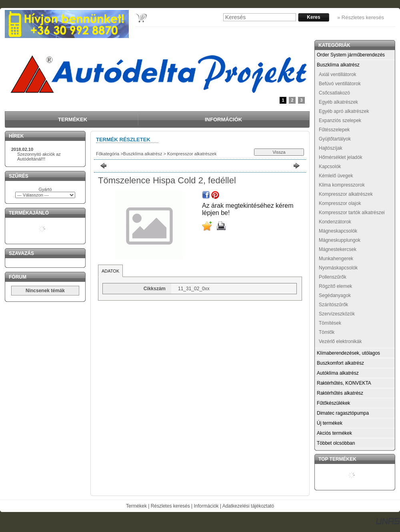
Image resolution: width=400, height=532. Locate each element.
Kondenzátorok (335, 222)
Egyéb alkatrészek (338, 102)
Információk (206, 506)
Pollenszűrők (333, 277)
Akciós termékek (334, 433)
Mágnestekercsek (338, 249)
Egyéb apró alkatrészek (344, 111)
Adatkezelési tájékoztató (248, 506)
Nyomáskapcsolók (338, 268)
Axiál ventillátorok (337, 74)
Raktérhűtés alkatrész (340, 393)
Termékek (136, 506)
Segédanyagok (335, 295)
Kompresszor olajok (340, 203)
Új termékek (330, 423)
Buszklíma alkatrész (143, 154)
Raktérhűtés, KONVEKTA (344, 383)
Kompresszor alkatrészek (191, 154)
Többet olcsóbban (336, 443)
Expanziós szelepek (340, 120)
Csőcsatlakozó (334, 93)
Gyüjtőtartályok (335, 139)
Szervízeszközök (337, 314)
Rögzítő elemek (335, 286)
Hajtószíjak (331, 148)
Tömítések (330, 323)
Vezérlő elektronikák (340, 341)
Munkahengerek (336, 259)
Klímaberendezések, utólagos (348, 353)
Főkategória (108, 154)
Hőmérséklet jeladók (341, 157)
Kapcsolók (330, 167)
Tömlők (327, 332)
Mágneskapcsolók (338, 231)
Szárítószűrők (333, 305)
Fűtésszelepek (334, 130)
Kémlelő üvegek (336, 176)
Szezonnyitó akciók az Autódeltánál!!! (39, 157)
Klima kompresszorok (342, 185)
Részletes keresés (170, 506)
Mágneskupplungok (340, 240)
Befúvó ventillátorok (340, 84)
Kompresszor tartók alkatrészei (352, 213)
